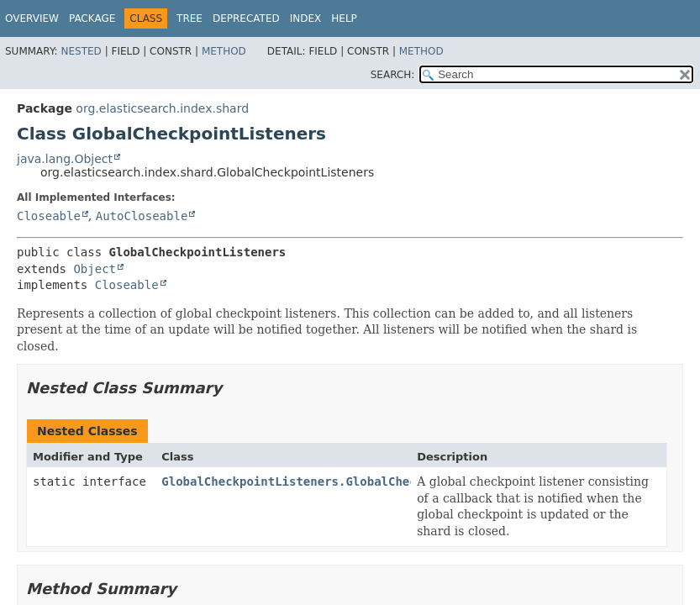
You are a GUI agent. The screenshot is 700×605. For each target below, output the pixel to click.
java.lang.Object (65, 159)
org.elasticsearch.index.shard (162, 108)
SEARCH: (393, 75)
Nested (81, 51)
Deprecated (246, 18)
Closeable (49, 216)
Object (95, 269)
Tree (189, 18)
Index (306, 18)
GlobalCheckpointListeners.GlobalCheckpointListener (338, 481)
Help (344, 18)
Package (92, 18)
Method (224, 51)
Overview (32, 18)
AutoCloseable (142, 216)
